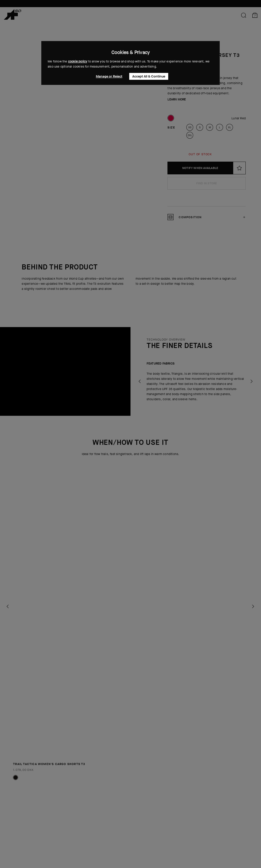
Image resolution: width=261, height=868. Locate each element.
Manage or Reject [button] (109, 76)
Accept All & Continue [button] (149, 76)
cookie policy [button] (78, 61)
